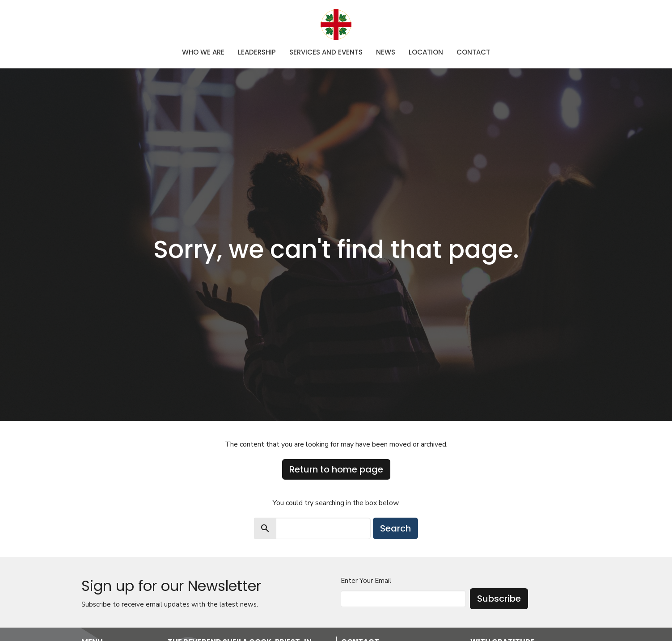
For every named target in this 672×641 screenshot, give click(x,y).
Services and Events (326, 52)
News (386, 52)
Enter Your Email (366, 581)
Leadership (257, 52)
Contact (473, 52)
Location (426, 52)
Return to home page (336, 469)
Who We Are (203, 52)
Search (395, 528)
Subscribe (499, 599)
